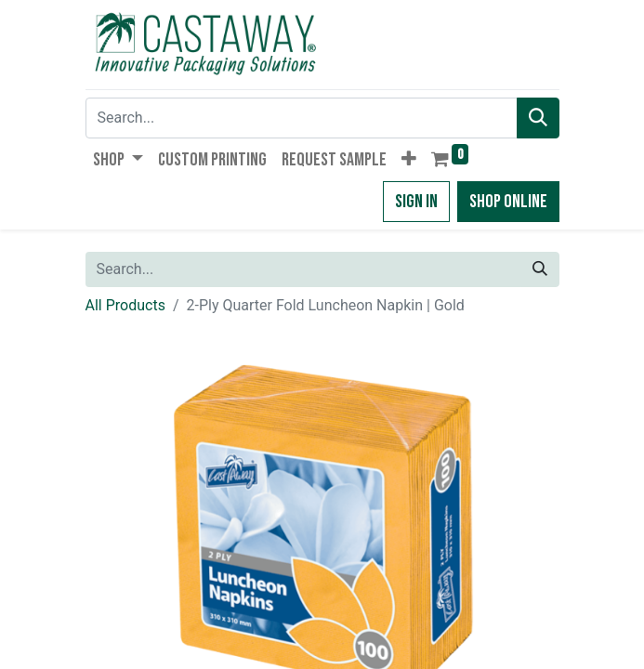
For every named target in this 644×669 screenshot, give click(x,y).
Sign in (416, 202)
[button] (409, 160)
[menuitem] (212, 160)
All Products (125, 305)
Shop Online (508, 202)
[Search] (538, 118)
